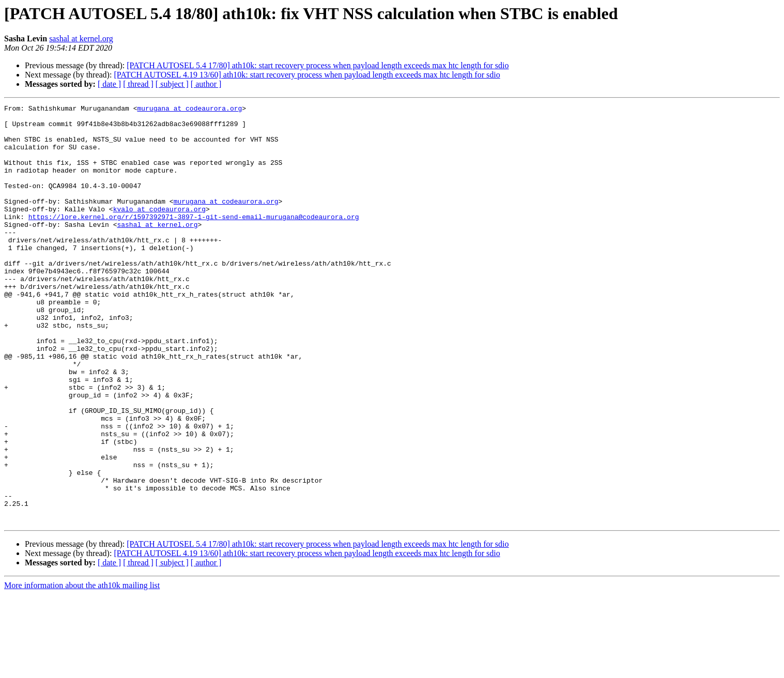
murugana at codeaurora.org (189, 110)
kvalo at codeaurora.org (159, 230)
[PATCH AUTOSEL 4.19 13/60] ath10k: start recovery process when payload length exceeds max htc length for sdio (307, 75)
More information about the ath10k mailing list (82, 669)
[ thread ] (138, 84)
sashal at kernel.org (81, 38)
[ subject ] (172, 84)
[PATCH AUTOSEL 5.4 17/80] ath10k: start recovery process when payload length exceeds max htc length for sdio (318, 65)
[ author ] (206, 84)
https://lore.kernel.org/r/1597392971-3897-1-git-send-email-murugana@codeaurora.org (194, 240)
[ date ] (109, 84)
